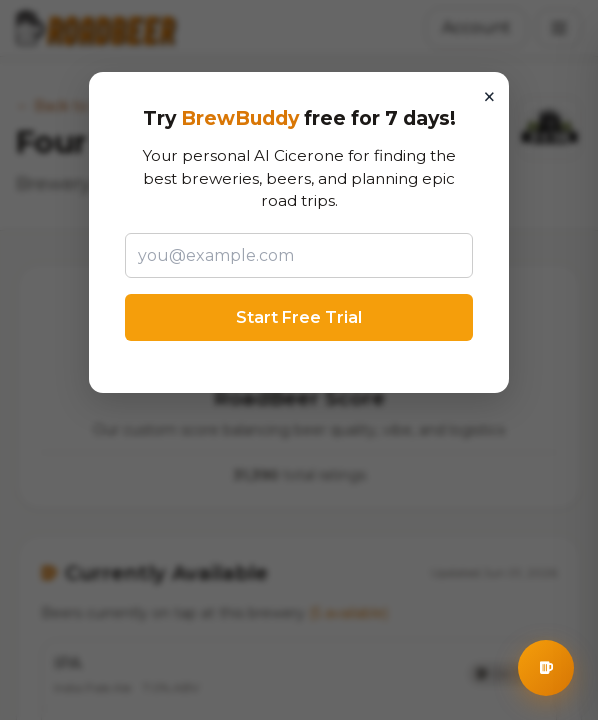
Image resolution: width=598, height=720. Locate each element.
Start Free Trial (299, 317)
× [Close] (489, 97)
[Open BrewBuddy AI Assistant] (546, 668)
